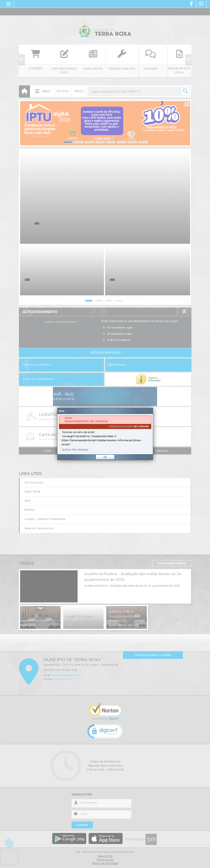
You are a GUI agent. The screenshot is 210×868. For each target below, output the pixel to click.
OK (105, 457)
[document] (105, 434)
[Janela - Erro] (105, 434)
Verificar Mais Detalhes (75, 450)
